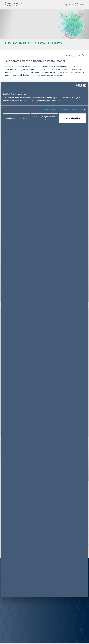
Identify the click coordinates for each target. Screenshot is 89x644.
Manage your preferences (44, 118)
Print (83, 55)
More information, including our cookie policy (63, 109)
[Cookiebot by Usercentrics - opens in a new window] (76, 86)
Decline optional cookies (16, 118)
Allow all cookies (73, 118)
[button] (77, 5)
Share (73, 55)
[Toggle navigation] (82, 5)
